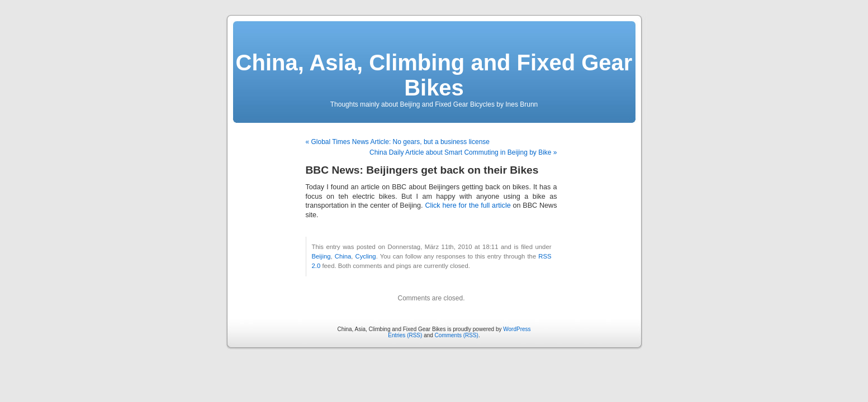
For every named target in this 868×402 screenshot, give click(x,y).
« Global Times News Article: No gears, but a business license (398, 142)
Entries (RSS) (405, 335)
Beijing (321, 256)
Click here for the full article (468, 205)
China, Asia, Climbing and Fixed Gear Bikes (434, 75)
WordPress (517, 329)
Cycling (366, 256)
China (343, 256)
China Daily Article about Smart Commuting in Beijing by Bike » (463, 152)
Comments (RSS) (457, 335)
